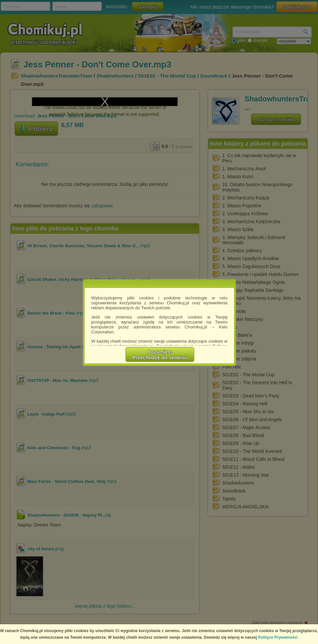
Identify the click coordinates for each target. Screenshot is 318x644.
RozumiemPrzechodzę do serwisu (160, 355)
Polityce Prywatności (278, 637)
